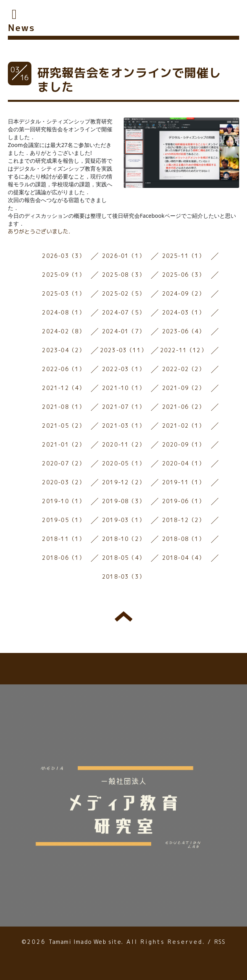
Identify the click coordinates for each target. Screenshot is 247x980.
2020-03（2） (63, 482)
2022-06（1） (63, 369)
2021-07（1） (123, 407)
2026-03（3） (63, 256)
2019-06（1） (184, 501)
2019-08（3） (123, 501)
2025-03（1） (63, 293)
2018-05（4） (123, 558)
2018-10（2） (123, 539)
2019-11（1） (184, 482)
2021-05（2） (63, 426)
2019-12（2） (123, 482)
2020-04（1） (184, 463)
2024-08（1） (63, 312)
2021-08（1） (63, 407)
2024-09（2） (184, 293)
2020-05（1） (123, 463)
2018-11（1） (63, 539)
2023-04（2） (63, 350)
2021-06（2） (184, 407)
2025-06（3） (184, 275)
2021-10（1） (123, 388)
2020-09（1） (184, 444)
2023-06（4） (184, 331)
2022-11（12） (184, 350)
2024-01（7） (123, 331)
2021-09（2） (184, 388)
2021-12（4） (63, 388)
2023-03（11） (123, 350)
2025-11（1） (184, 256)
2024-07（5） (123, 312)
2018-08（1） (184, 539)
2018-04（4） (184, 558)
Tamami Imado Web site (85, 942)
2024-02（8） (63, 331)
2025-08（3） (123, 275)
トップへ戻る (123, 616)
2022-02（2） (184, 369)
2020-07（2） (63, 463)
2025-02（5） (123, 293)
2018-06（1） (63, 558)
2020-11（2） (123, 444)
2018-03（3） (123, 576)
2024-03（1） (184, 312)
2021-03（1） (123, 426)
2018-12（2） (184, 520)
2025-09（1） (63, 275)
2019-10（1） (63, 501)
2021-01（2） (63, 444)
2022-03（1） (123, 369)
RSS (220, 942)
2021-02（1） (184, 426)
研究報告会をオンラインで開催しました (129, 80)
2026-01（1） (123, 256)
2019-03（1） (123, 520)
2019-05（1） (63, 520)
